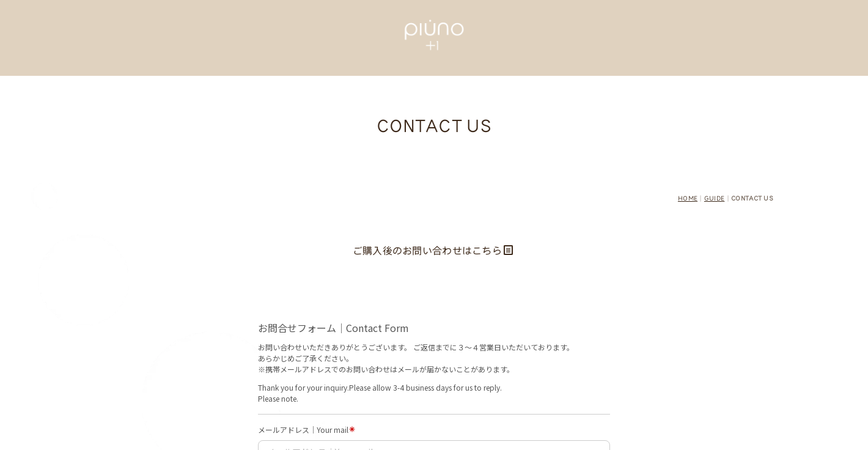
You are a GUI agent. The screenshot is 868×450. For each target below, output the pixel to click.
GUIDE (714, 198)
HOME (688, 198)
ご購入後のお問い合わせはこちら (433, 251)
